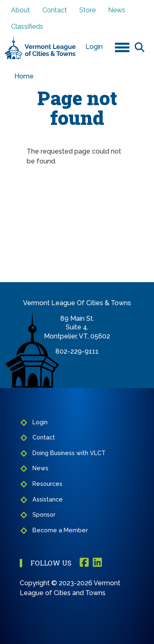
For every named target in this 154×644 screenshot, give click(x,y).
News (117, 10)
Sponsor (44, 514)
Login (94, 47)
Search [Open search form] (140, 47)
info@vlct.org (77, 360)
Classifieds (27, 26)
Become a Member (60, 530)
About (21, 10)
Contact (55, 10)
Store (87, 10)
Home (24, 76)
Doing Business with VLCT (69, 453)
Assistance (48, 499)
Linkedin (97, 563)
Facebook (84, 563)
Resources (47, 484)
